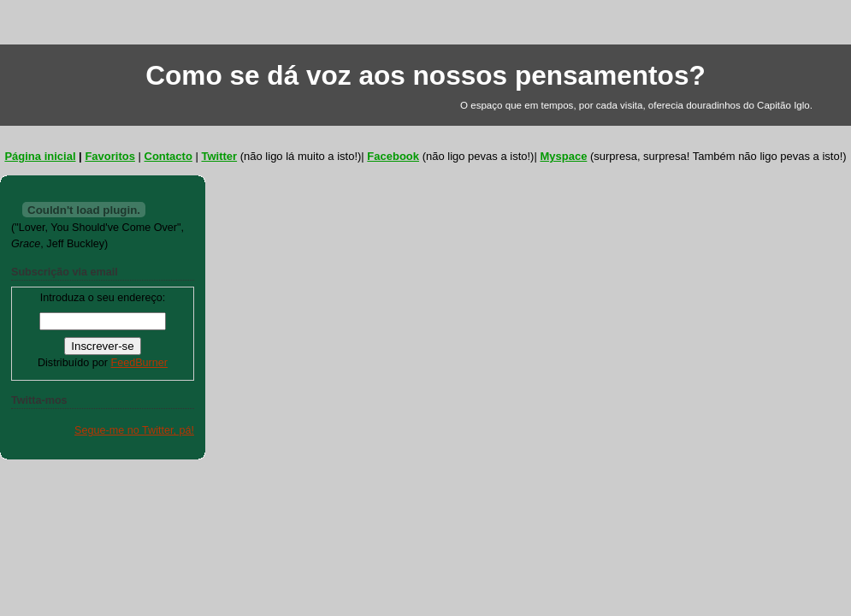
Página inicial (40, 156)
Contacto (168, 156)
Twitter (219, 156)
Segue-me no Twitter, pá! (134, 430)
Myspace (563, 156)
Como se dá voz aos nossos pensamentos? (425, 75)
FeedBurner (139, 363)
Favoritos (110, 156)
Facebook (393, 156)
